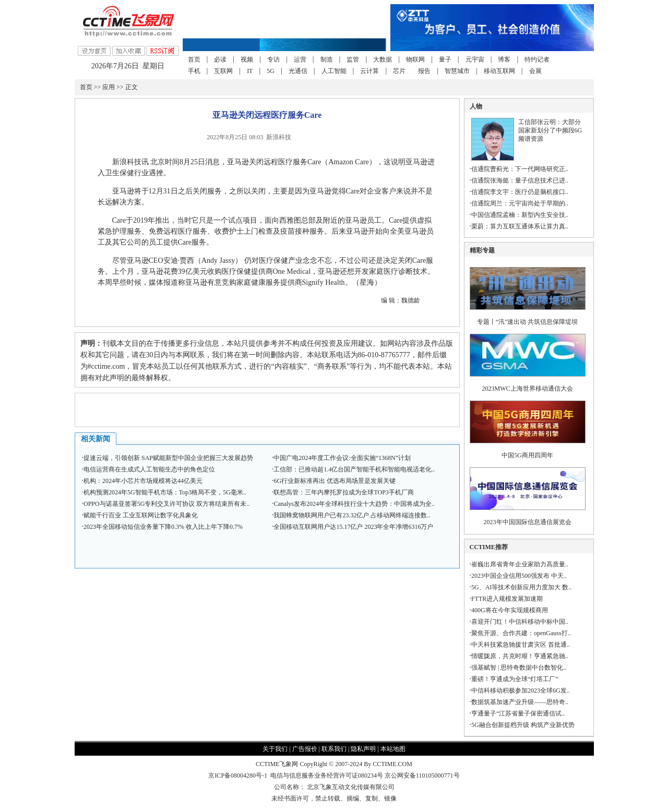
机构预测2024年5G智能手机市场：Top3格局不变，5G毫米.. (165, 492)
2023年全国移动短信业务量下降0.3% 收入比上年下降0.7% (163, 527)
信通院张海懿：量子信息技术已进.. (520, 180)
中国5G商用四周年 (527, 455)
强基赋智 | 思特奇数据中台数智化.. (519, 668)
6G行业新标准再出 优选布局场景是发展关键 (335, 481)
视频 (247, 59)
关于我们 (275, 749)
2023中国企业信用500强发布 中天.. (519, 576)
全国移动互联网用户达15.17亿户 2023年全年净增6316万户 (353, 527)
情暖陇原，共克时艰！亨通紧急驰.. (520, 656)
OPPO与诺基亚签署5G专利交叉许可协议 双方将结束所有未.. (166, 504)
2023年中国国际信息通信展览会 (528, 522)
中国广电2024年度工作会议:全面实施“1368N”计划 (342, 458)
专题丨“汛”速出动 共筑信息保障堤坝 (528, 322)
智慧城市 (457, 71)
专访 (273, 59)
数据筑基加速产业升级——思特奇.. (520, 702)
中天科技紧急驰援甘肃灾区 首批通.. (521, 645)
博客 (504, 59)
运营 (300, 59)
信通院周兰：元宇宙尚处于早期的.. (520, 203)
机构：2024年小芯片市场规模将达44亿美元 (143, 481)
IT (250, 71)
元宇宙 (475, 59)
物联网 (415, 59)
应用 (109, 87)
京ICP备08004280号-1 (238, 775)
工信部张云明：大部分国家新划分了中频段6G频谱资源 (550, 130)
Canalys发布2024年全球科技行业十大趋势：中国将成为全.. (354, 504)
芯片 (399, 71)
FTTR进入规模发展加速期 (507, 599)
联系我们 (334, 749)
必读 (220, 59)
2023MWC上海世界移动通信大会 (528, 389)
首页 (194, 59)
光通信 (298, 71)
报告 (424, 71)
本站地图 (393, 749)
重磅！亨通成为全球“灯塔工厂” (515, 679)
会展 (535, 71)
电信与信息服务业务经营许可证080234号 (327, 775)
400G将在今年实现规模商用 (510, 610)
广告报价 (305, 749)
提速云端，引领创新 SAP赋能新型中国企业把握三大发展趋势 (168, 458)
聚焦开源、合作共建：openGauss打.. (521, 633)
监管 (353, 59)
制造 (327, 59)
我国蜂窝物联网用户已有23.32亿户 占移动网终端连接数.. (352, 515)
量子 (445, 59)
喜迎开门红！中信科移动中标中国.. (520, 622)
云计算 (369, 71)
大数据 (383, 59)
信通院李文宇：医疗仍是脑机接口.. (520, 192)
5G (271, 71)
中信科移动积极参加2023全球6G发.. (521, 690)
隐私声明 (363, 749)
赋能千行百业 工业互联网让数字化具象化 (141, 515)
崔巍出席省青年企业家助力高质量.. (520, 564)
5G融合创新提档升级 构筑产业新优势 (523, 725)
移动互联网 (499, 71)
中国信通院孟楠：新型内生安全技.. (520, 215)
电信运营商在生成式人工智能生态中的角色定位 (149, 469)
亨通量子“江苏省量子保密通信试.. (518, 713)
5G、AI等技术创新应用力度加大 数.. (521, 587)
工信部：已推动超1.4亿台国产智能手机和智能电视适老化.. (354, 469)
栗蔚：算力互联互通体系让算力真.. (520, 226)
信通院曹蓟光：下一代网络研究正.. (520, 169)
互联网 (223, 71)
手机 (194, 71)
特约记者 (537, 59)
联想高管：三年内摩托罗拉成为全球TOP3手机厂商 (343, 492)
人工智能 (334, 71)
